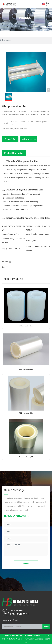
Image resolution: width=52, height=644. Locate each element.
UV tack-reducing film (26, 457)
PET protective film (26, 370)
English (48, 4)
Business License (41, 639)
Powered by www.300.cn (25, 639)
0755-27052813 (16, 516)
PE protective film (26, 326)
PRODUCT (26, 18)
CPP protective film (26, 413)
